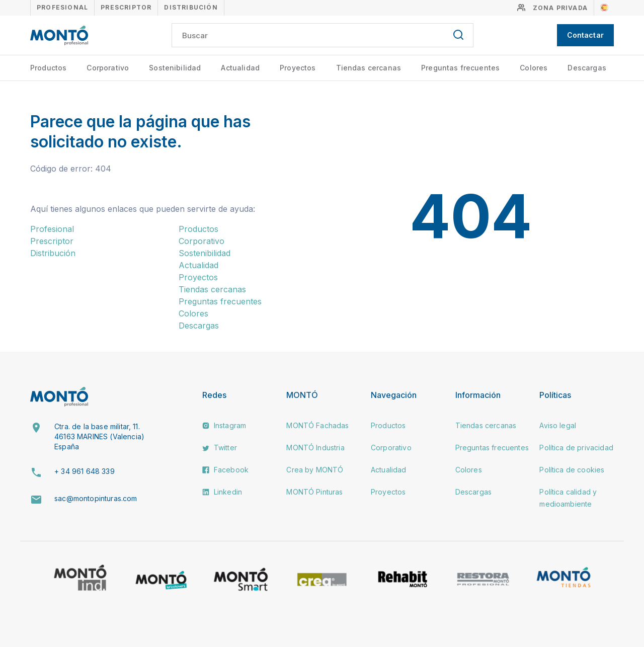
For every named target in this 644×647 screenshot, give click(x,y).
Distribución (191, 7)
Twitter (220, 448)
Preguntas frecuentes (460, 68)
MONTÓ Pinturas (314, 492)
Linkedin (222, 492)
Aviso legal (558, 425)
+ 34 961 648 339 (85, 471)
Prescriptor (126, 7)
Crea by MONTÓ (315, 470)
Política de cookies (572, 470)
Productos (48, 68)
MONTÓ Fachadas (317, 425)
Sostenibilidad (175, 68)
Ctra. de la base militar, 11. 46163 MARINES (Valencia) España (99, 436)
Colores (534, 68)
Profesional (62, 7)
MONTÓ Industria (315, 448)
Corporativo (108, 68)
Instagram (224, 425)
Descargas (587, 68)
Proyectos (298, 68)
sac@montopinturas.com (96, 498)
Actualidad (240, 68)
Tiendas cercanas (369, 68)
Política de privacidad (576, 448)
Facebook (225, 470)
